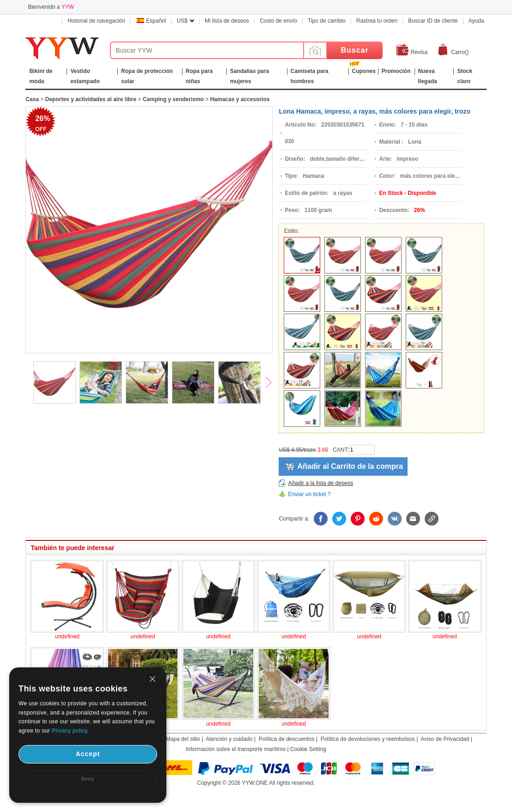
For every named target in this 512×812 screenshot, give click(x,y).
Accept (88, 754)
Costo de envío (278, 21)
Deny (88, 779)
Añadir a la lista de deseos (320, 483)
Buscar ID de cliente (433, 21)
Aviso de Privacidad (445, 739)
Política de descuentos (287, 739)
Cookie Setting (308, 749)
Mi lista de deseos (227, 21)
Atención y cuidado (229, 739)
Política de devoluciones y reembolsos (368, 739)
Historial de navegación (96, 21)
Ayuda (476, 21)
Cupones (364, 71)
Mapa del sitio (183, 739)
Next (273, 383)
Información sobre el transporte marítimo (236, 749)
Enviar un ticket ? (309, 494)
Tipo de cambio (327, 21)
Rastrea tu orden (377, 21)
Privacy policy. (70, 731)
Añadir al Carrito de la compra (350, 466)
